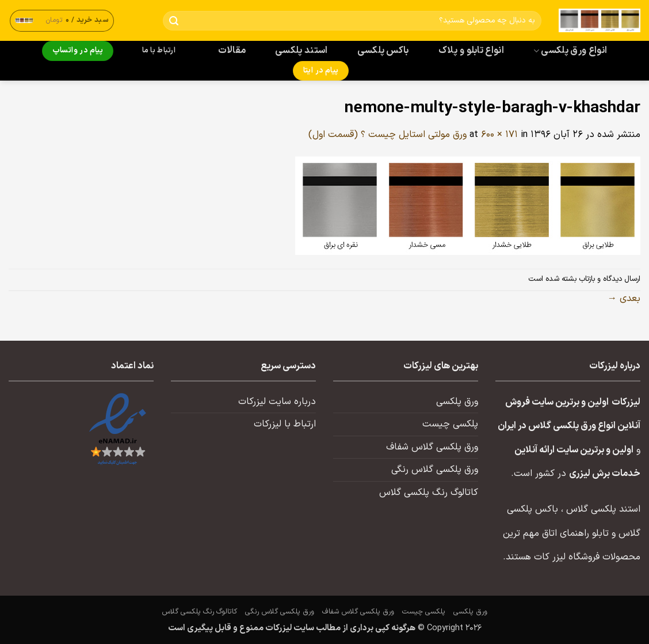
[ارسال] (174, 21)
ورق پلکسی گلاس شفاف (432, 447)
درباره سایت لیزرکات (277, 402)
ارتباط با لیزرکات (285, 424)
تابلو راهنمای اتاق (575, 534)
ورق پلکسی (457, 402)
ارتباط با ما (159, 51)
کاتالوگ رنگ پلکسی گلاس (429, 493)
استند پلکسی (301, 51)
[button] (62, 20)
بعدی (624, 299)
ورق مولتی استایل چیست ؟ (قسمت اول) (388, 135)
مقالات (232, 51)
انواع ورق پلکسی (570, 51)
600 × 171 (499, 135)
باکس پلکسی (383, 51)
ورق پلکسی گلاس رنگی (435, 470)
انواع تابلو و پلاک (472, 51)
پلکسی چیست (450, 424)
